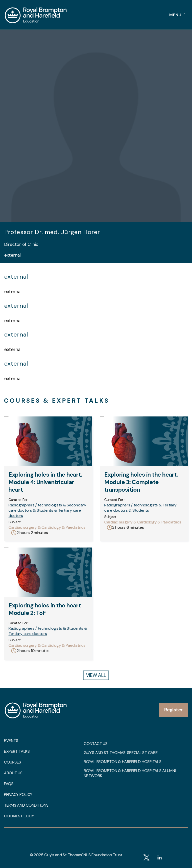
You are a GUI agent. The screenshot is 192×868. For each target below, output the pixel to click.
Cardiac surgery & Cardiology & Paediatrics (47, 527)
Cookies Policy (19, 816)
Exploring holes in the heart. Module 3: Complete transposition (141, 482)
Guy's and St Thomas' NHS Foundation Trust (83, 855)
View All (96, 675)
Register (173, 710)
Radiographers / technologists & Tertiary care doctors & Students (140, 508)
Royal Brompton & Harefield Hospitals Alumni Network (130, 773)
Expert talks (17, 751)
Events (11, 741)
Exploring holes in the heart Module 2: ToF (45, 609)
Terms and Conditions (26, 805)
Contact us (95, 744)
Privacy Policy (18, 795)
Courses (12, 762)
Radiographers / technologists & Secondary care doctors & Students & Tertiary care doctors (47, 510)
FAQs (9, 784)
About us (13, 773)
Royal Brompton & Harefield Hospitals (122, 762)
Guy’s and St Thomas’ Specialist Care (121, 753)
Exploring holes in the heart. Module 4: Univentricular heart (45, 482)
